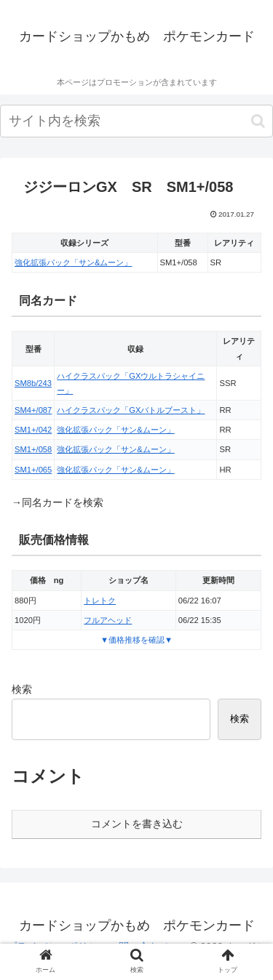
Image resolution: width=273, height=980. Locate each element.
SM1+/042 (33, 430)
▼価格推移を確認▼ (136, 640)
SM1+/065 (33, 470)
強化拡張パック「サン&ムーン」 (73, 262)
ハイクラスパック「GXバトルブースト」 (131, 410)
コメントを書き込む (137, 824)
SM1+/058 (33, 449)
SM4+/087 (33, 410)
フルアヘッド (108, 620)
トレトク (100, 601)
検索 (22, 689)
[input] (136, 121)
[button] (258, 121)
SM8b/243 (33, 383)
